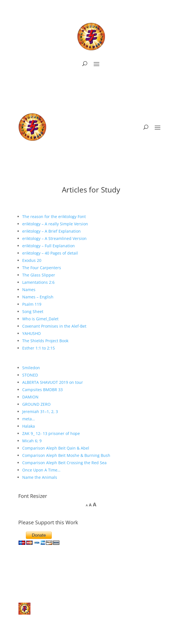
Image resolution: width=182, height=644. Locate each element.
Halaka (29, 426)
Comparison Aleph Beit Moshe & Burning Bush (66, 455)
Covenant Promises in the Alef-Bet (54, 326)
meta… (29, 419)
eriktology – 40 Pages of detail (50, 253)
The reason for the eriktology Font (54, 216)
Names (29, 290)
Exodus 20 (32, 260)
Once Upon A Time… (41, 470)
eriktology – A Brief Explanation (51, 231)
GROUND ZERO (36, 404)
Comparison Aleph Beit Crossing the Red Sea (64, 463)
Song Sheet (33, 311)
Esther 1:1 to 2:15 (39, 348)
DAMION (30, 397)
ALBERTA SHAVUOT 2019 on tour (53, 382)
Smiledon (31, 368)
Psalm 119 (32, 304)
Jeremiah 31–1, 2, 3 (40, 411)
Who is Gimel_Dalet (40, 319)
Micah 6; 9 (32, 441)
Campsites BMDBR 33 (42, 390)
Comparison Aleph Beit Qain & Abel (56, 448)
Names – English (38, 297)
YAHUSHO (32, 333)
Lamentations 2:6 (38, 282)
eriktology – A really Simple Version (55, 224)
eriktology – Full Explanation (49, 246)
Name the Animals (40, 477)
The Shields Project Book (45, 341)
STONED (30, 375)
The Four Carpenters (42, 268)
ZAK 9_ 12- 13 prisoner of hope (51, 433)
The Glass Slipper (39, 275)
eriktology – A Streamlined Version (54, 238)
